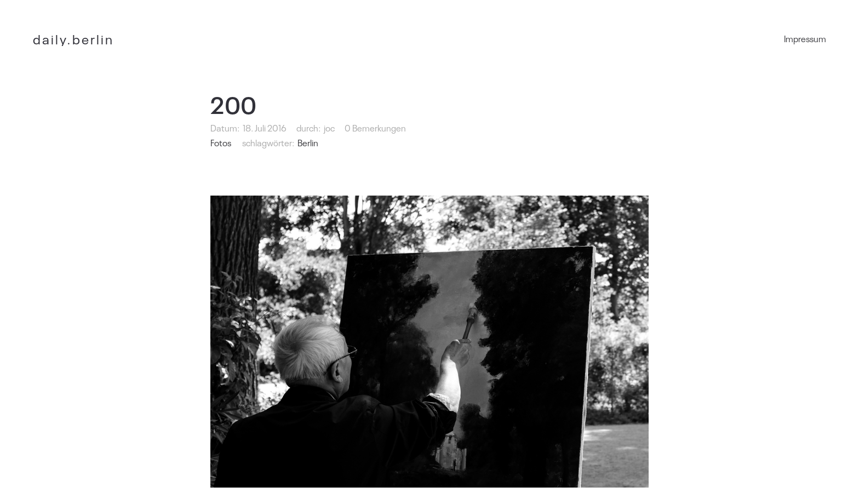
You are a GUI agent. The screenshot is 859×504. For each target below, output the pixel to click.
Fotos (221, 142)
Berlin (308, 142)
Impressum (805, 38)
